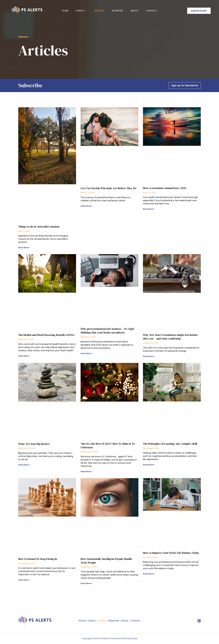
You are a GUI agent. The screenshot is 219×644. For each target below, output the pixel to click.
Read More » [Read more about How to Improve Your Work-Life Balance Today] (149, 574)
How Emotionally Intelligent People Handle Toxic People (106, 561)
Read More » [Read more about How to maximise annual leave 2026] (149, 209)
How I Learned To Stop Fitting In (38, 559)
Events (81, 11)
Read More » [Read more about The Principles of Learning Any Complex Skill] (149, 465)
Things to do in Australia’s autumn (39, 227)
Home (65, 11)
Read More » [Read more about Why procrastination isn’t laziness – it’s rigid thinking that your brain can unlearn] (87, 353)
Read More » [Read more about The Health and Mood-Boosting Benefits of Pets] (24, 356)
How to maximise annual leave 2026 (165, 188)
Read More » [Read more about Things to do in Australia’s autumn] (24, 248)
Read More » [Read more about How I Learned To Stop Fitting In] (24, 580)
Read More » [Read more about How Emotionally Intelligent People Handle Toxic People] (87, 584)
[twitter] (199, 621)
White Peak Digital (130, 639)
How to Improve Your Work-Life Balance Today (171, 553)
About (134, 11)
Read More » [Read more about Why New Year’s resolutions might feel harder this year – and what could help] (149, 356)
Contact (151, 11)
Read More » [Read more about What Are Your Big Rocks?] (24, 465)
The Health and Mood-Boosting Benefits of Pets (46, 335)
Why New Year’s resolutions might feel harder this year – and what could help (170, 337)
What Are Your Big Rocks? (34, 444)
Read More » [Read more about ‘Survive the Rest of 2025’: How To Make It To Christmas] (87, 472)
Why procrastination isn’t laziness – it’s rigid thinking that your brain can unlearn (107, 331)
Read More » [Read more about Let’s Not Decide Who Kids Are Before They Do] (87, 206)
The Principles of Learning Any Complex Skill (170, 444)
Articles (99, 11)
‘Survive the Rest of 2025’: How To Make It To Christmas (108, 446)
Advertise (117, 11)
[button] (85, 11)
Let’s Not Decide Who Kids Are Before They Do (109, 188)
